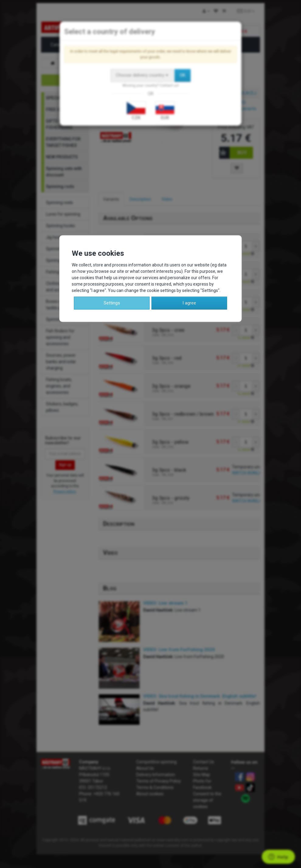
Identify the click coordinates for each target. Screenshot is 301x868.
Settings (112, 303)
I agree (189, 303)
